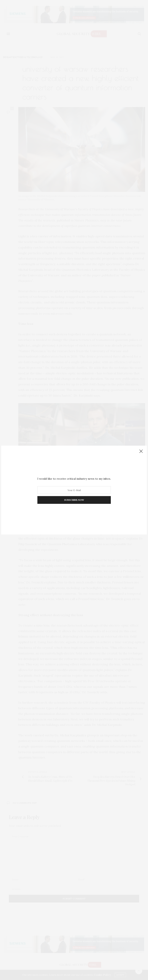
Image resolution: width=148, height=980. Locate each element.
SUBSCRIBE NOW (74, 500)
